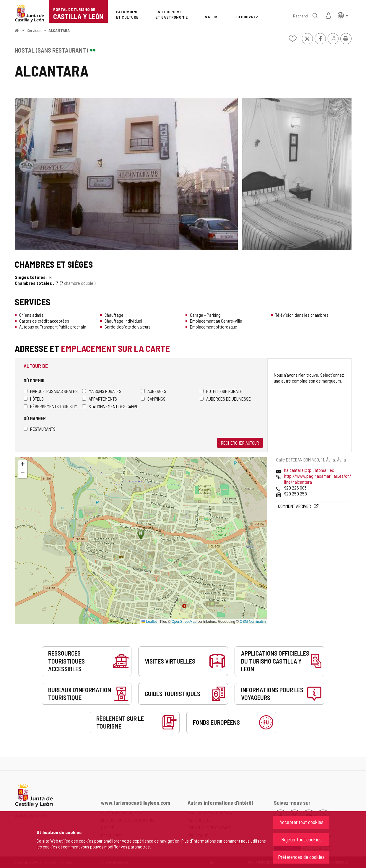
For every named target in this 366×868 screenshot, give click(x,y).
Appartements (100, 399)
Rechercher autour (240, 443)
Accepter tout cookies (301, 822)
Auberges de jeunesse (225, 399)
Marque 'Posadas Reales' (51, 391)
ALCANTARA (59, 30)
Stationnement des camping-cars (112, 406)
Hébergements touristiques (53, 406)
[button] (343, 15)
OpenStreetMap (184, 622)
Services (34, 30)
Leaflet (149, 622)
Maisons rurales (102, 391)
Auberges (154, 391)
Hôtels (34, 399)
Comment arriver (295, 506)
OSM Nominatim (253, 622)
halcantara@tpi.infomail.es (309, 470)
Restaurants (40, 429)
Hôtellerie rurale (221, 391)
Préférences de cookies (301, 857)
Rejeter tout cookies (301, 839)
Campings (153, 399)
